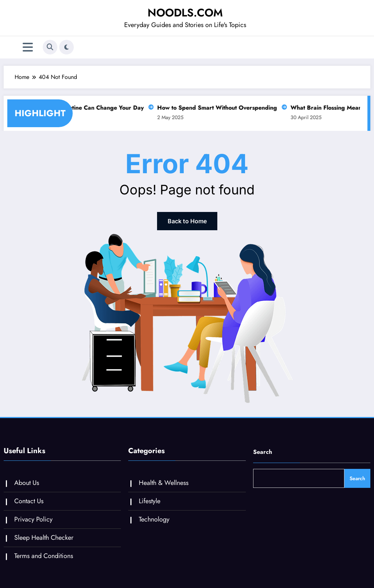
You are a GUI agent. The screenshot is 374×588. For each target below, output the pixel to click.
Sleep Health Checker (44, 538)
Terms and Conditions (44, 556)
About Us (27, 483)
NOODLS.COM (185, 13)
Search (263, 452)
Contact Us (29, 501)
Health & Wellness (164, 483)
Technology (154, 519)
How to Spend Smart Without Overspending (215, 108)
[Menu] (28, 47)
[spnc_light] (66, 47)
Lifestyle (150, 501)
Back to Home (187, 221)
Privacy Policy (33, 519)
